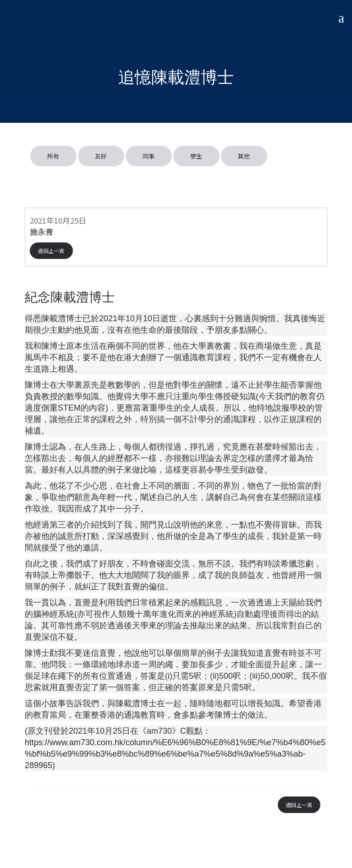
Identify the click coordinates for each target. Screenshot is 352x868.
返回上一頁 (51, 251)
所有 (53, 156)
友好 (101, 156)
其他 (244, 156)
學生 (196, 156)
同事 (149, 156)
